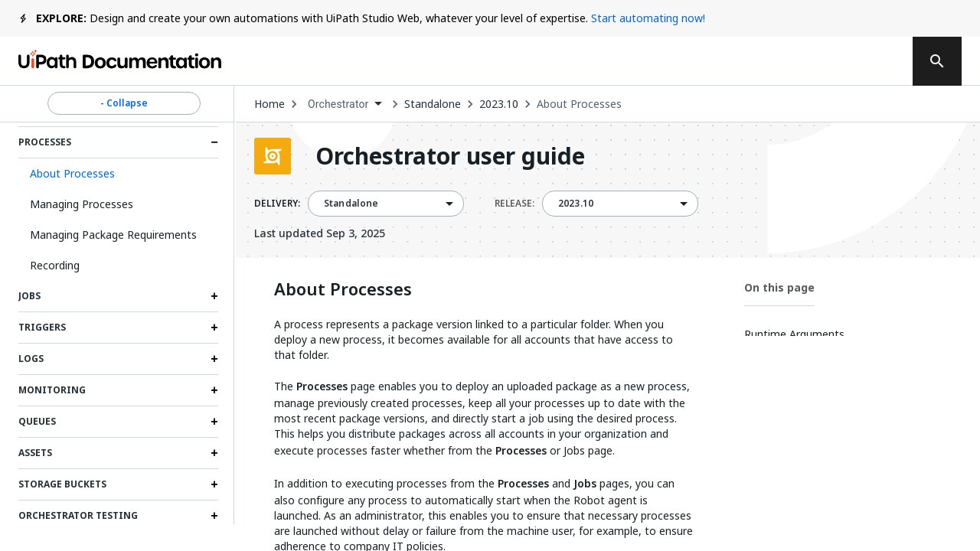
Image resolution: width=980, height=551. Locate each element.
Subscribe (688, 61)
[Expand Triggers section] (214, 328)
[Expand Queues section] (214, 422)
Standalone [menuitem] (351, 204)
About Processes (579, 104)
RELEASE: (514, 204)
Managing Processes (82, 204)
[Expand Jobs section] (214, 296)
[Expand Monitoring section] (214, 390)
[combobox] (345, 104)
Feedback (580, 61)
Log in (782, 61)
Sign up (858, 61)
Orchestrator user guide (450, 156)
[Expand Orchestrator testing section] (214, 516)
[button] (118, 174)
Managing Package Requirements (113, 235)
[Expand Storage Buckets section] (214, 484)
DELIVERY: (277, 204)
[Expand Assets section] (214, 453)
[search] (937, 61)
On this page (779, 287)
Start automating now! (648, 18)
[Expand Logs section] (214, 359)
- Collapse (124, 103)
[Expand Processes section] (214, 142)
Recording (55, 265)
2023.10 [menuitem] (576, 204)
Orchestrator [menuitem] (338, 104)
